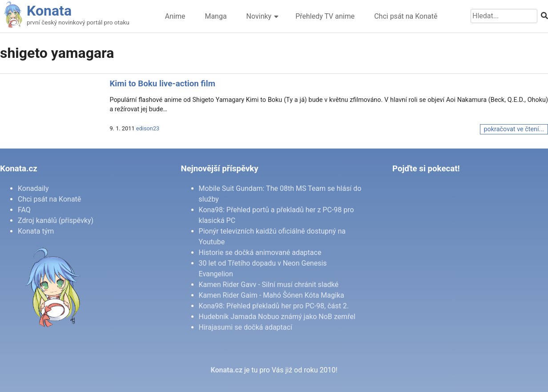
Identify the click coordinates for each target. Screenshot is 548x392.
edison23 (148, 128)
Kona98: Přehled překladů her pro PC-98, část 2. (274, 306)
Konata (49, 11)
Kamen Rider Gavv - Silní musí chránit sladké (269, 285)
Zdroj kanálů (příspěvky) (56, 220)
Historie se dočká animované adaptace (260, 253)
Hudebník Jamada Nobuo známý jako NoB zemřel (277, 317)
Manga (216, 16)
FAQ (24, 210)
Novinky (259, 16)
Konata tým (36, 231)
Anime (175, 16)
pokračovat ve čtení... (514, 129)
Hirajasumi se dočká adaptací (246, 327)
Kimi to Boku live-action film (162, 84)
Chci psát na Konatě (406, 16)
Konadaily (33, 188)
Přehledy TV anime (325, 16)
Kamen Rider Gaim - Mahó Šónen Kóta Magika (272, 295)
